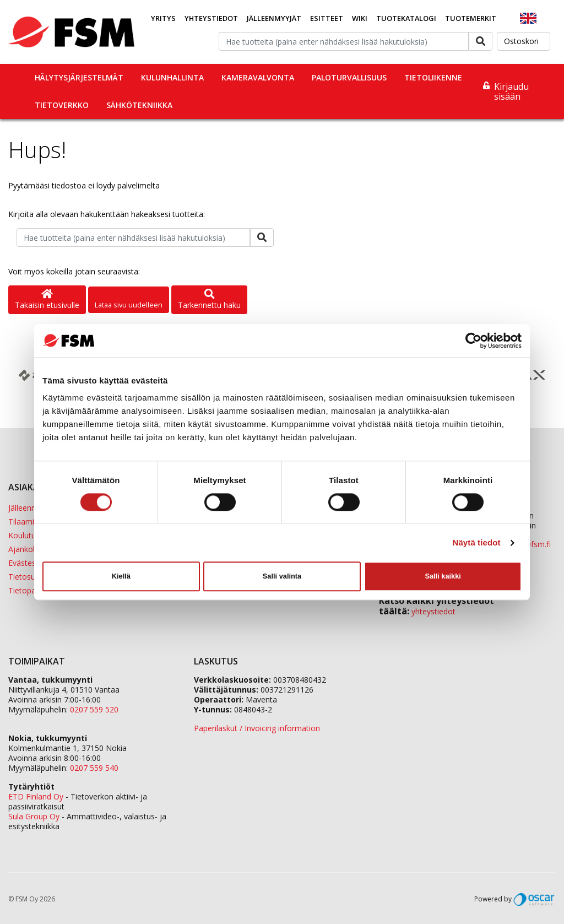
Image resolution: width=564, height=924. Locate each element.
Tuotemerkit (471, 18)
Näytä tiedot (477, 542)
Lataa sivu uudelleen (129, 305)
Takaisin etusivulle (47, 300)
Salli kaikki (443, 576)
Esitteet (327, 18)
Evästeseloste (33, 563)
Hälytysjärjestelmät (79, 77)
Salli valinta (282, 576)
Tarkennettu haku (209, 300)
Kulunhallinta (172, 77)
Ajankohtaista (33, 549)
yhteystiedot (433, 611)
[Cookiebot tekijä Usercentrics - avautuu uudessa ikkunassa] (473, 341)
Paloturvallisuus (349, 77)
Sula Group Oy (34, 816)
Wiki (360, 18)
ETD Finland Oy (36, 796)
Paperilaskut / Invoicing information (257, 728)
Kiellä (121, 576)
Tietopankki (29, 590)
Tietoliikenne (433, 77)
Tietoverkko (62, 105)
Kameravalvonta (258, 77)
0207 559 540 (94, 768)
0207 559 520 (94, 709)
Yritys (163, 18)
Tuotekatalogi (406, 18)
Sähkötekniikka (139, 105)
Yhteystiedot (211, 18)
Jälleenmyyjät (274, 18)
